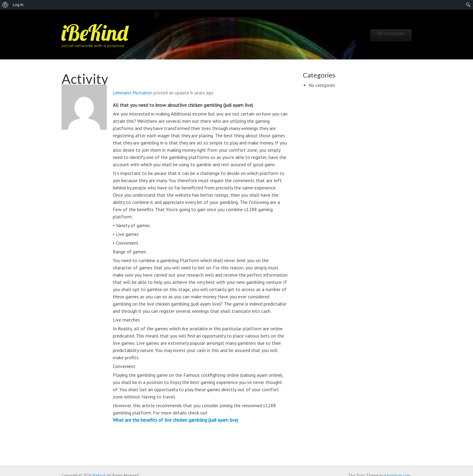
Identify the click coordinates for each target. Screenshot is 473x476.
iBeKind (95, 33)
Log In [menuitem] (18, 5)
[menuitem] (5, 5)
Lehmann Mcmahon (133, 93)
